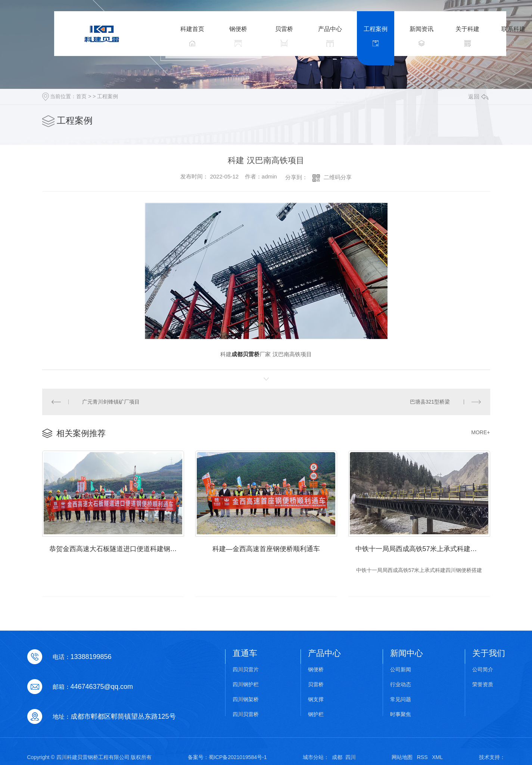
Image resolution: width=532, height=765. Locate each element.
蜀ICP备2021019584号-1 (238, 757)
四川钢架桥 (246, 699)
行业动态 (401, 685)
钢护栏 (316, 714)
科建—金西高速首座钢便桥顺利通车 (266, 549)
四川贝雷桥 (246, 714)
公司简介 (483, 670)
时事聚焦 (401, 714)
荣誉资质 (483, 685)
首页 (81, 96)
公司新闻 (401, 670)
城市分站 (313, 757)
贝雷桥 (316, 685)
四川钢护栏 (246, 685)
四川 (351, 757)
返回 (478, 97)
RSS (422, 757)
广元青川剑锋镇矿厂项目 (111, 402)
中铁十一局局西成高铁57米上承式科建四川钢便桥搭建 (423, 549)
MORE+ (480, 432)
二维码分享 (338, 177)
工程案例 (108, 96)
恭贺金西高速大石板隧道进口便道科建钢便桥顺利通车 (117, 549)
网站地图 (402, 757)
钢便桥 (316, 670)
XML (437, 757)
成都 (337, 757)
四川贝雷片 (246, 670)
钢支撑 (316, 699)
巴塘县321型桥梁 (430, 402)
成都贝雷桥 (245, 354)
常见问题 (401, 699)
